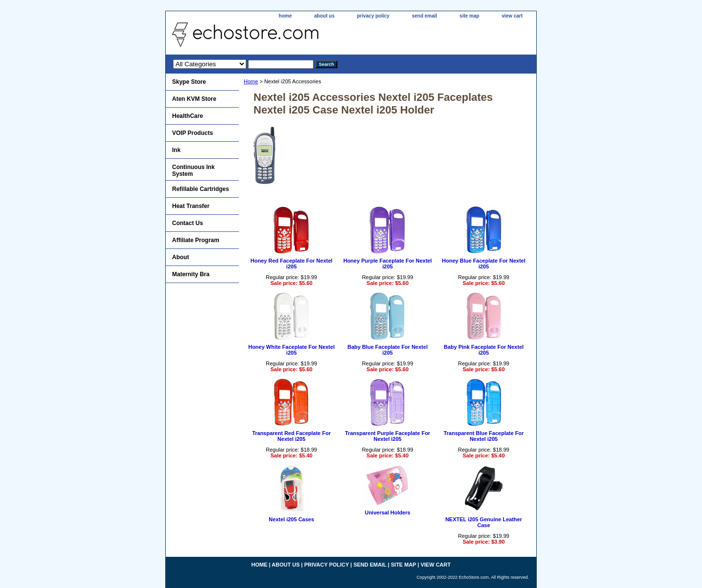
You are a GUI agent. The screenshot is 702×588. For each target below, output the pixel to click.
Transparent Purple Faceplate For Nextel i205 (388, 436)
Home (251, 81)
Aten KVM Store (194, 99)
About (181, 257)
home (285, 16)
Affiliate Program (196, 240)
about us (325, 16)
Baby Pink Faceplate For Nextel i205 (484, 350)
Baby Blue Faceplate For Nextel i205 (388, 350)
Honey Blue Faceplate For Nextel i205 (484, 264)
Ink (176, 150)
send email (425, 16)
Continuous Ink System (193, 171)
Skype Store (189, 82)
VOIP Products (193, 133)
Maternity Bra (191, 274)
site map (470, 16)
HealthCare (187, 116)
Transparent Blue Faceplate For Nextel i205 (484, 436)
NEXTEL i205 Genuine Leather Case (484, 522)
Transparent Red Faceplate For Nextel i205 (291, 436)
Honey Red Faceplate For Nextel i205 (292, 264)
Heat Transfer (191, 206)
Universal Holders (388, 512)
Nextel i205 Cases (291, 519)
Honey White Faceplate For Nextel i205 (291, 350)
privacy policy (373, 16)
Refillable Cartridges (201, 189)
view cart (512, 16)
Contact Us (187, 223)
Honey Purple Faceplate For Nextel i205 (388, 264)
